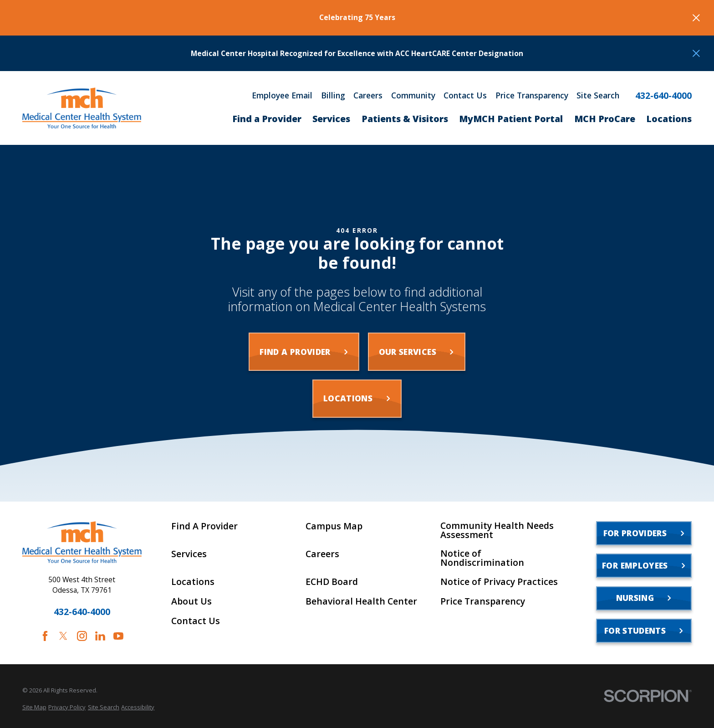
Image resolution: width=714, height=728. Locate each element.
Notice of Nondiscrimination (482, 558)
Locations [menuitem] (669, 119)
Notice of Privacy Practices (499, 582)
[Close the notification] (696, 18)
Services (189, 554)
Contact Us (465, 96)
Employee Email (282, 96)
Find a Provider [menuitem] (267, 119)
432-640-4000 (663, 96)
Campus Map (334, 526)
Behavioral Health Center (361, 601)
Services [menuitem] (331, 119)
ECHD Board (332, 582)
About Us (191, 601)
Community (413, 96)
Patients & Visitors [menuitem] (405, 119)
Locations (193, 582)
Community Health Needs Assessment (497, 530)
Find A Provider (204, 526)
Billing (333, 96)
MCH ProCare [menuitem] (605, 119)
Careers (368, 96)
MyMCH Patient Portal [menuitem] (511, 119)
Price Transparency (532, 96)
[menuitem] (34, 707)
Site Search (598, 96)
